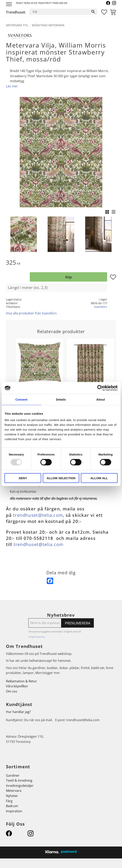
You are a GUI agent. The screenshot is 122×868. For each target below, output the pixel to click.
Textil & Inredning (19, 780)
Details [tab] (61, 399)
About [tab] (101, 399)
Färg (9, 801)
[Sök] (93, 12)
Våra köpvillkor (17, 686)
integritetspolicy (37, 637)
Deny (23, 478)
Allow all (99, 478)
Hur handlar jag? (18, 712)
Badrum (12, 806)
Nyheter (12, 796)
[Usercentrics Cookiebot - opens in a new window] (100, 388)
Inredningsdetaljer (20, 786)
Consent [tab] (21, 399)
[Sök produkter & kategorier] (59, 12)
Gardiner (13, 775)
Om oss (12, 691)
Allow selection (61, 478)
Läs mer (12, 86)
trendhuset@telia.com (38, 515)
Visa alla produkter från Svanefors (31, 313)
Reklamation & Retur (21, 681)
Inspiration (14, 811)
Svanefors (101, 307)
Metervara (14, 791)
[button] (9, 4)
